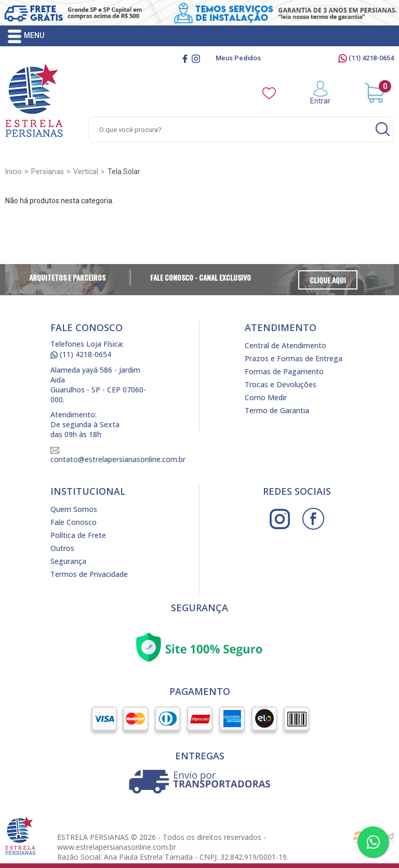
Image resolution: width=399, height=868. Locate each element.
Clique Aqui (328, 280)
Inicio (14, 172)
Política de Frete (78, 535)
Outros (62, 548)
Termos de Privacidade (89, 574)
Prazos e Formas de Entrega (294, 358)
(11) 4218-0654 (366, 58)
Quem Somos (74, 509)
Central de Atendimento (285, 345)
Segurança (68, 561)
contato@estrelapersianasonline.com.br (118, 456)
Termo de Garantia (277, 410)
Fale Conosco (74, 522)
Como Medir (266, 397)
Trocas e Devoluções (281, 384)
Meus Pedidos (238, 58)
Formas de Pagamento (284, 371)
